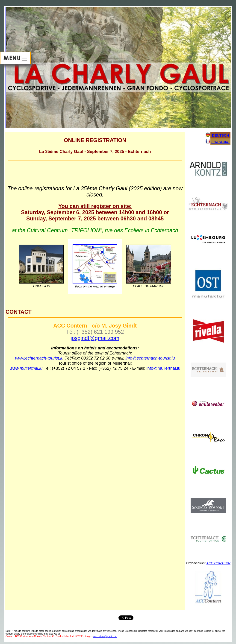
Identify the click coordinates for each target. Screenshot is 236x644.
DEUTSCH (221, 135)
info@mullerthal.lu (164, 368)
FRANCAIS (220, 142)
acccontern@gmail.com (105, 636)
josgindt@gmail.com (95, 338)
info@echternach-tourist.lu (150, 358)
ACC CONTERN (218, 563)
